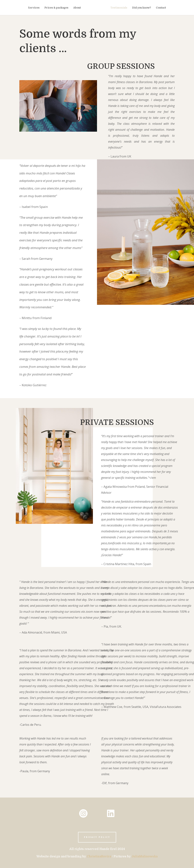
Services (35, 8)
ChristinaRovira (99, 856)
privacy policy (97, 837)
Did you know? (141, 8)
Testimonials (118, 8)
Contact (160, 8)
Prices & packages (57, 8)
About (78, 8)
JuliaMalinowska (145, 856)
